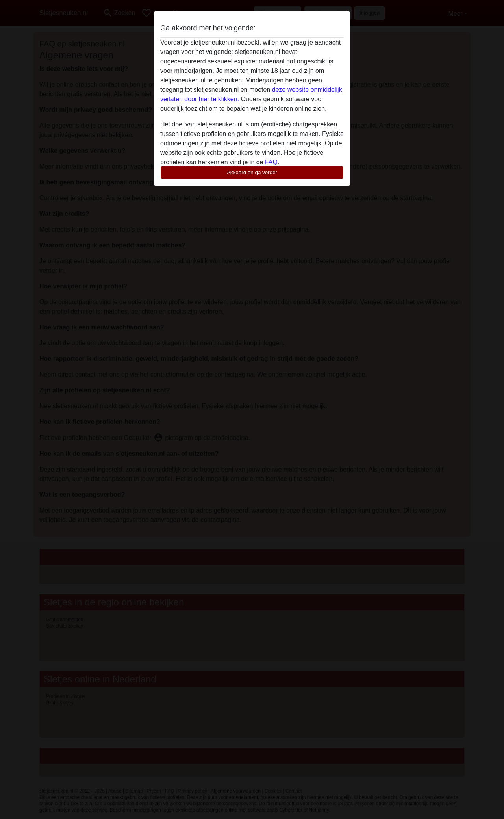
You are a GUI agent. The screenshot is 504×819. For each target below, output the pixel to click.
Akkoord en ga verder (252, 172)
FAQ (271, 162)
